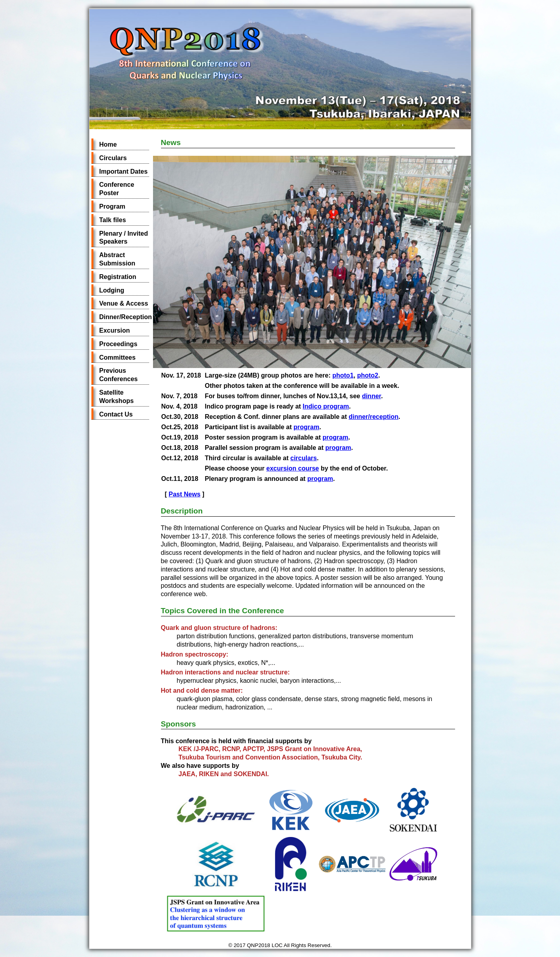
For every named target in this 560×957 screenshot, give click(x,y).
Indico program (326, 406)
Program (112, 206)
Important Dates (124, 171)
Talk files (113, 220)
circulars (303, 458)
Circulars (113, 158)
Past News (184, 494)
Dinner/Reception (126, 317)
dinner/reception (373, 417)
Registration (118, 277)
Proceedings (118, 344)
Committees (118, 357)
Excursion (115, 330)
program (306, 427)
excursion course (293, 468)
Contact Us (116, 414)
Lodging (112, 290)
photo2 (367, 375)
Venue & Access (124, 303)
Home (108, 144)
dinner (372, 396)
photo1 (343, 375)
